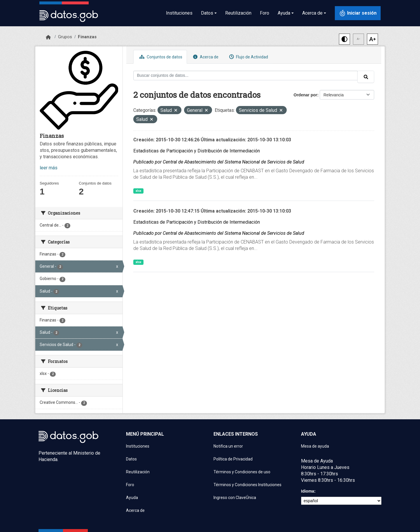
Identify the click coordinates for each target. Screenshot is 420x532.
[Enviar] (366, 77)
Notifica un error (228, 446)
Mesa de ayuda (315, 446)
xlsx (138, 191)
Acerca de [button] (312, 13)
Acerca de (205, 57)
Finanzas (87, 37)
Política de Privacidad (233, 459)
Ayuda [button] (284, 13)
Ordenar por (306, 95)
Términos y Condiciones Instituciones (247, 485)
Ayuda (132, 498)
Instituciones (179, 13)
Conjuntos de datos (160, 57)
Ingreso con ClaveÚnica (235, 498)
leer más (49, 168)
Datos (131, 459)
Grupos (65, 37)
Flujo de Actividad (248, 57)
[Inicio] (48, 37)
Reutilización (238, 13)
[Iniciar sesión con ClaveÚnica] (358, 13)
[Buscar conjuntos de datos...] (246, 75)
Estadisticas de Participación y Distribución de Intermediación (197, 151)
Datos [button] (207, 13)
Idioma (308, 491)
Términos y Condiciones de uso (242, 472)
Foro (265, 13)
